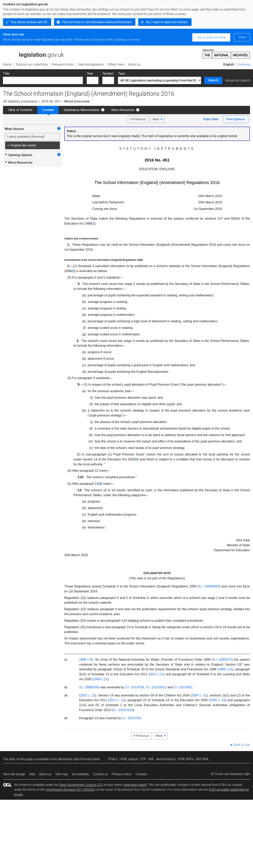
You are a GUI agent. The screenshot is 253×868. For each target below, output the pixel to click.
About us (45, 774)
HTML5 (113, 759)
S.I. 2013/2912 (156, 687)
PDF (143, 759)
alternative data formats (75, 759)
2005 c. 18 (218, 700)
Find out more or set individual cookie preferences (97, 22)
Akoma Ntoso (166, 759)
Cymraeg (244, 64)
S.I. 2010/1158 (123, 710)
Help (32, 774)
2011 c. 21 (117, 700)
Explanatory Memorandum (82, 110)
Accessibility (80, 774)
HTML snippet (129, 759)
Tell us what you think (211, 37)
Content (48, 110)
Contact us (100, 774)
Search (213, 80)
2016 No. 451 (51, 101)
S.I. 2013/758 (135, 687)
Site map (62, 774)
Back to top (242, 745)
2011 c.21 (157, 674)
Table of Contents (20, 110)
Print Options (236, 119)
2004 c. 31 (199, 695)
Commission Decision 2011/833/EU (70, 790)
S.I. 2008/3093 (209, 586)
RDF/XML (202, 759)
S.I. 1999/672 (222, 660)
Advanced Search (238, 80)
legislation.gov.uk (33, 53)
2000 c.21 (100, 679)
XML (151, 759)
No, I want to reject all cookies (167, 22)
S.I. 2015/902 (183, 687)
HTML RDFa (186, 759)
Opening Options (18, 155)
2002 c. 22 (88, 695)
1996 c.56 (86, 660)
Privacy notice (122, 774)
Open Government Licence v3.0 (81, 785)
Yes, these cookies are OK (29, 22)
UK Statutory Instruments (20, 101)
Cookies (141, 774)
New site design (14, 774)
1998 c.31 (225, 669)
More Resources (123, 110)
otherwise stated (135, 785)
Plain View (211, 119)
